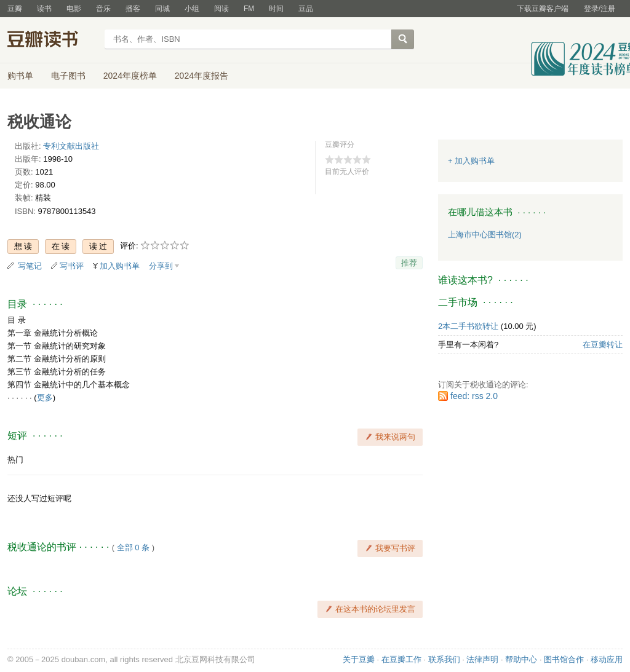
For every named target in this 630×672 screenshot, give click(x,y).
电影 (74, 9)
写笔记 (30, 266)
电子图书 (68, 76)
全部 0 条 (133, 547)
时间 (276, 9)
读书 (44, 9)
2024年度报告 (201, 76)
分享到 (161, 266)
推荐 (409, 263)
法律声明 (482, 659)
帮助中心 (521, 659)
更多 (45, 397)
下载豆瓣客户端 (543, 9)
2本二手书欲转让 (468, 326)
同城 (162, 9)
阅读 (221, 9)
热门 (15, 460)
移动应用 (607, 659)
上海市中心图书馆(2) (485, 235)
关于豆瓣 (359, 659)
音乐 (103, 9)
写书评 (72, 266)
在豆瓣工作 (401, 659)
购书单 (20, 76)
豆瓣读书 (52, 41)
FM (249, 9)
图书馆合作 (564, 659)
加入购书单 (120, 266)
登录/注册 (600, 9)
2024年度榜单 (130, 76)
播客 (133, 9)
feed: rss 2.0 (474, 396)
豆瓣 (15, 9)
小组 (192, 9)
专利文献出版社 (71, 146)
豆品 (306, 9)
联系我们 (444, 659)
